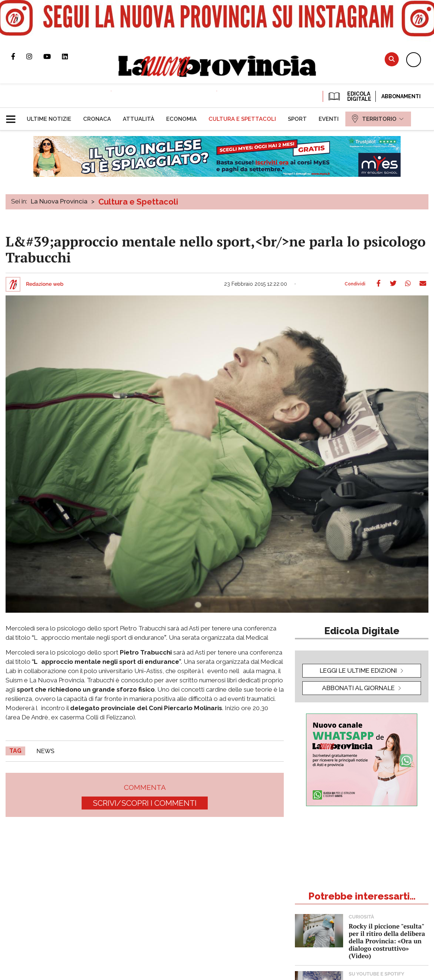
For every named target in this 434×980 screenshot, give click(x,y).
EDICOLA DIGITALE (349, 96)
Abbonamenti (401, 96)
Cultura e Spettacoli (138, 202)
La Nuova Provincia (59, 201)
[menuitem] (49, 119)
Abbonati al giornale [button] (358, 688)
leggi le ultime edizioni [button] (358, 671)
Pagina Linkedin (70, 56)
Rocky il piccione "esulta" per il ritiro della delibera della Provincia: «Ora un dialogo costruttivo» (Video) (387, 941)
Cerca (392, 59)
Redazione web (45, 284)
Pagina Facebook (19, 56)
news (45, 751)
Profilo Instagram (35, 56)
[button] (14, 116)
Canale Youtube (53, 56)
